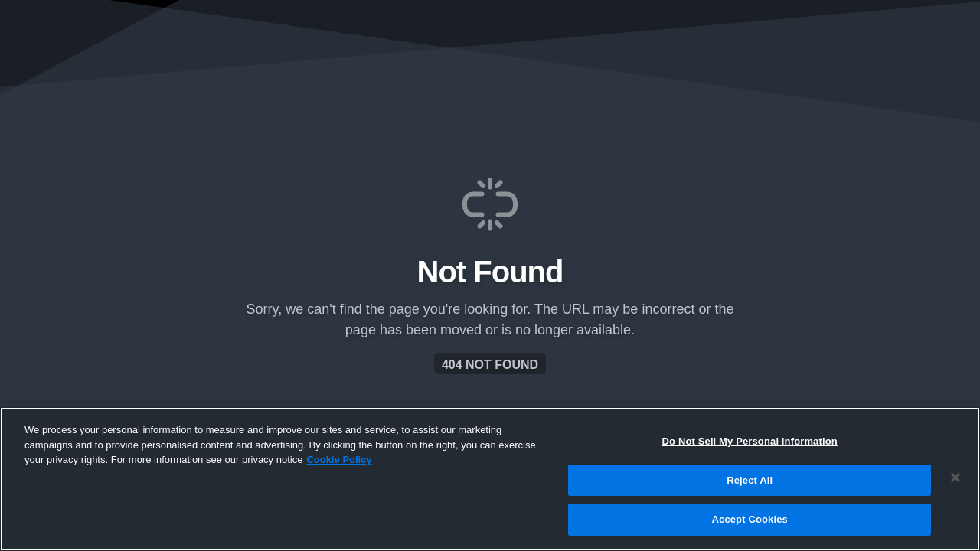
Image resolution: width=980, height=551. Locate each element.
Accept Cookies (750, 519)
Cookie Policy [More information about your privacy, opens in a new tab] (339, 460)
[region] (490, 479)
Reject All (750, 480)
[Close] (955, 478)
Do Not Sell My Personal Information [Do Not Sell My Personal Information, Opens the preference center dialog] (750, 441)
